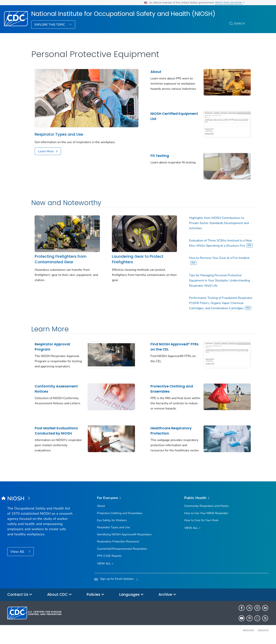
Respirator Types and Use (59, 131)
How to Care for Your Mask (201, 525)
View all (105, 569)
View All (18, 556)
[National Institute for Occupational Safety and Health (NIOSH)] (40, 504)
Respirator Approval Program (52, 352)
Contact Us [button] (20, 600)
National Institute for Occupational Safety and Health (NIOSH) (123, 14)
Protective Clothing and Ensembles (165, 392)
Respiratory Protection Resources (118, 546)
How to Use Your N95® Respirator (206, 518)
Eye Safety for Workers (112, 525)
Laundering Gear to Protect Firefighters (133, 252)
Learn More (46, 148)
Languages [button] (131, 600)
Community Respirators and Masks (206, 511)
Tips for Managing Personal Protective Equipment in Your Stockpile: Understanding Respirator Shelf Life (207, 281)
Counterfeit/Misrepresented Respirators (122, 554)
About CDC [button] (60, 600)
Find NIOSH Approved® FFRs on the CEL (164, 352)
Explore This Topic (50, 25)
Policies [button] (96, 600)
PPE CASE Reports (109, 561)
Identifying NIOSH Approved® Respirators (124, 539)
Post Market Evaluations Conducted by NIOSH (56, 433)
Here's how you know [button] (230, 2)
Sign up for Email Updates (117, 584)
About (150, 72)
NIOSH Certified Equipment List (158, 115)
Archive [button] (167, 600)
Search (239, 23)
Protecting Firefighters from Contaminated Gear (61, 252)
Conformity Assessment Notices (56, 392)
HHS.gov (248, 635)
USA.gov (263, 635)
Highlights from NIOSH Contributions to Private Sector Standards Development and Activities (210, 218)
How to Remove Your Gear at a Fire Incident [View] (211, 260)
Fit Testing (153, 152)
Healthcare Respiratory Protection (165, 433)
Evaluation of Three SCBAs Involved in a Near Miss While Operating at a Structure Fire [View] (209, 241)
